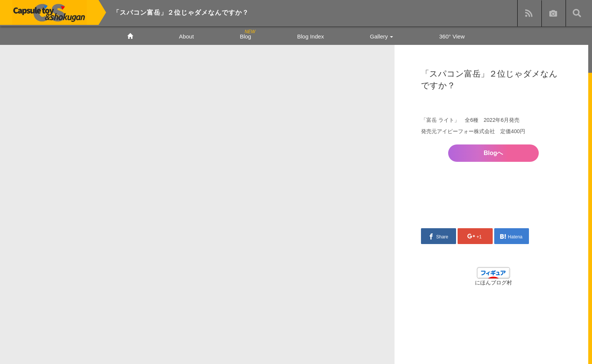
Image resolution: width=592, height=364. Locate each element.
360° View (452, 36)
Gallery (382, 36)
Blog (245, 36)
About (186, 36)
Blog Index (311, 36)
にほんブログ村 (493, 283)
